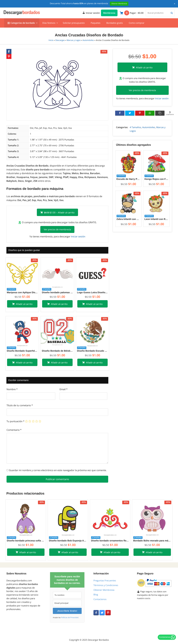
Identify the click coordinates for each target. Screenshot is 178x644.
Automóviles (88, 40)
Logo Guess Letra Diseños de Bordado (92, 292)
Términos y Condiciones (106, 585)
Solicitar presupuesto (74, 23)
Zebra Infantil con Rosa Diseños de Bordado (128, 219)
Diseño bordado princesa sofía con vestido (26, 541)
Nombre (12, 389)
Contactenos (100, 599)
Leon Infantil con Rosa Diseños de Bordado (156, 219)
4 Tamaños (135, 127)
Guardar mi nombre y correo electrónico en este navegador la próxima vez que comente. (58, 470)
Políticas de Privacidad (70, 618)
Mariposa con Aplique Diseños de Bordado (22, 292)
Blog (96, 595)
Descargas (60, 40)
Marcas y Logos (74, 40)
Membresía (109, 13)
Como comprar (137, 23)
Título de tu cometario (20, 405)
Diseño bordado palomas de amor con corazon (57, 292)
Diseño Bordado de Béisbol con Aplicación (57, 351)
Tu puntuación (15, 421)
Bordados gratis (115, 23)
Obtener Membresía (104, 590)
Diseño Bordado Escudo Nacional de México (92, 351)
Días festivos (49, 23)
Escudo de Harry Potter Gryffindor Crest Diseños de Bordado (128, 179)
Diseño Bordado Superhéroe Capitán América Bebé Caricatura (22, 351)
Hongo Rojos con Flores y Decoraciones (156, 179)
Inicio (51, 40)
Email (63, 389)
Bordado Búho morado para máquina (152, 541)
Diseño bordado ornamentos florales (110, 541)
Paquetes (95, 23)
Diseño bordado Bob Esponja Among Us (68, 541)
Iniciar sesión (91, 13)
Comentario (14, 430)
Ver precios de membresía (57, 229)
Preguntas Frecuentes (105, 581)
